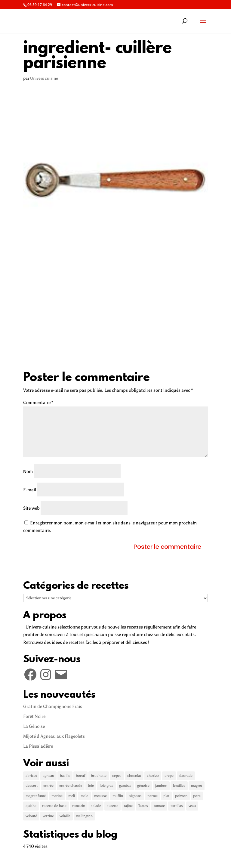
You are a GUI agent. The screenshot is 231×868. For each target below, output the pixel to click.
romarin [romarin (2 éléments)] (79, 806)
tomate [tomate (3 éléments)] (159, 806)
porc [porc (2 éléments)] (197, 796)
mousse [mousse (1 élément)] (100, 796)
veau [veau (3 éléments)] (192, 806)
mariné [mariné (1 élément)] (57, 796)
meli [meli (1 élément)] (72, 796)
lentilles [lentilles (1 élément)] (179, 786)
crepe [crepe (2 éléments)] (169, 776)
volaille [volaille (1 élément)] (65, 816)
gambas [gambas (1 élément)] (125, 786)
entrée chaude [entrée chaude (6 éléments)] (71, 786)
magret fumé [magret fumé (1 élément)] (36, 796)
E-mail (30, 490)
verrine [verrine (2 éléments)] (48, 816)
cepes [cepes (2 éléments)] (117, 776)
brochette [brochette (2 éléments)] (99, 776)
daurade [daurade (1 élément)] (186, 776)
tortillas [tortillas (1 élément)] (177, 806)
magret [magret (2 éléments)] (197, 786)
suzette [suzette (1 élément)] (112, 806)
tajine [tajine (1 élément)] (128, 806)
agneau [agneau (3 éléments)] (48, 776)
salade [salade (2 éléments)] (96, 806)
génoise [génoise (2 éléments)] (143, 786)
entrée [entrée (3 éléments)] (48, 786)
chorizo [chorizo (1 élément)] (153, 776)
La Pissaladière (38, 746)
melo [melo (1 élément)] (85, 796)
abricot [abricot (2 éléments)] (31, 776)
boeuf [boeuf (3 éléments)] (80, 776)
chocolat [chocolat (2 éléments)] (134, 776)
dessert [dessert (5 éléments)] (32, 786)
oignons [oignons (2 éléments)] (135, 796)
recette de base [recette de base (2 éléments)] (54, 806)
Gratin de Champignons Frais (53, 706)
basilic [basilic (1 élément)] (65, 776)
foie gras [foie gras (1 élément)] (106, 786)
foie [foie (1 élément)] (91, 786)
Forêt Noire (34, 716)
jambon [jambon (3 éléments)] (161, 786)
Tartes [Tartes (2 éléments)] (143, 806)
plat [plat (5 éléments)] (166, 796)
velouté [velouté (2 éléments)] (31, 816)
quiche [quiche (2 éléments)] (31, 806)
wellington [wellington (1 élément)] (84, 816)
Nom (28, 471)
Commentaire (38, 403)
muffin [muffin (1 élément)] (118, 796)
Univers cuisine (44, 78)
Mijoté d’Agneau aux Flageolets (54, 736)
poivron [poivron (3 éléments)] (181, 796)
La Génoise (34, 726)
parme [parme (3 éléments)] (152, 796)
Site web (31, 508)
